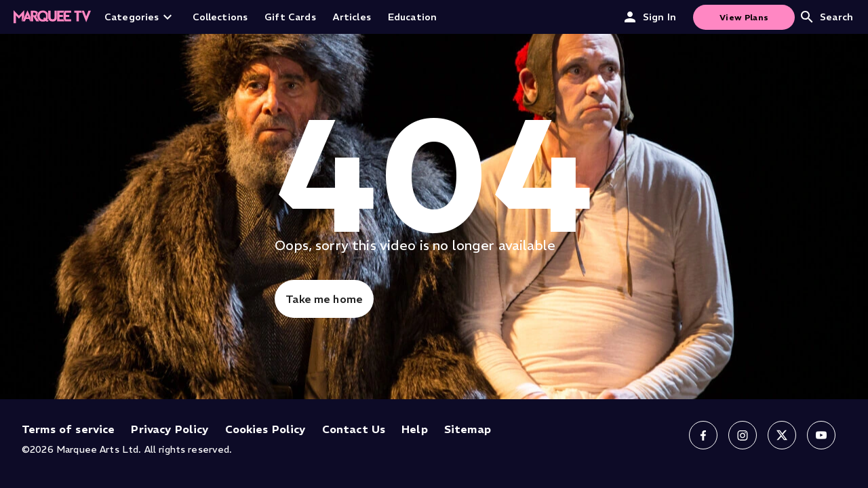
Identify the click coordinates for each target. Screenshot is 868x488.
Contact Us (354, 429)
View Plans (744, 17)
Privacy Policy (170, 429)
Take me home (324, 299)
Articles (352, 17)
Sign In (649, 17)
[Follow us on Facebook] (703, 435)
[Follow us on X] (782, 435)
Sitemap (468, 429)
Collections (220, 17)
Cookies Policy (265, 429)
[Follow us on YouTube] (821, 435)
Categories (140, 17)
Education (412, 17)
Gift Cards (290, 17)
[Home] (52, 17)
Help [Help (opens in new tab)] (415, 429)
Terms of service (68, 429)
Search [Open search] (826, 17)
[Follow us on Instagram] (743, 435)
